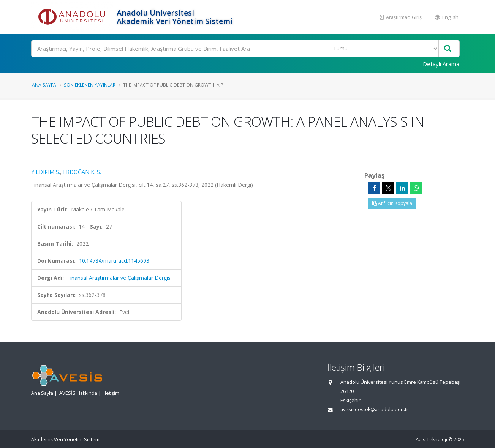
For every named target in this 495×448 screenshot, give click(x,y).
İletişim (111, 393)
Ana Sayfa (44, 85)
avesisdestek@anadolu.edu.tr (374, 409)
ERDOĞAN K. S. (82, 172)
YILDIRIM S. (46, 172)
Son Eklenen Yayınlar (90, 85)
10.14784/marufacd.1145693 (114, 261)
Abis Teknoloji (431, 439)
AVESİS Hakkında (78, 393)
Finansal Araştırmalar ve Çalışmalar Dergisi (119, 278)
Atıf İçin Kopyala (392, 203)
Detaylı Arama (441, 64)
